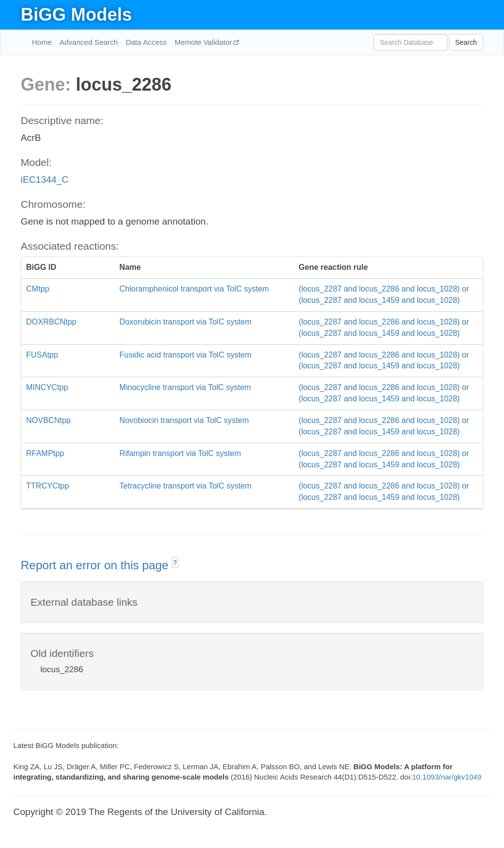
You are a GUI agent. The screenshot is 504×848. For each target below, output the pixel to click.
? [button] (175, 563)
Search (466, 42)
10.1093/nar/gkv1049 (447, 777)
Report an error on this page (96, 565)
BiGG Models (76, 15)
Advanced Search (89, 42)
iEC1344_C (45, 179)
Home (42, 42)
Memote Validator (205, 42)
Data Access (146, 42)
